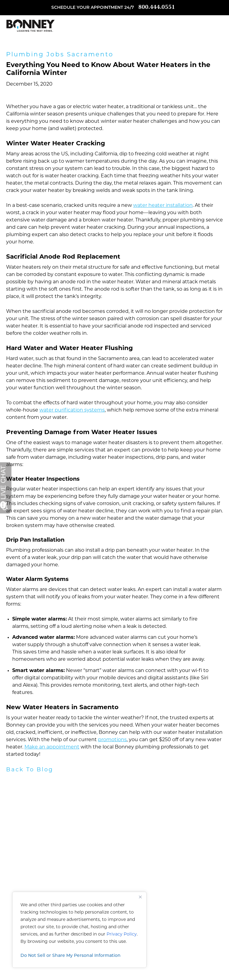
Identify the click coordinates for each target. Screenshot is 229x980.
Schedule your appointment (87, 8)
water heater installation (163, 206)
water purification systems (72, 410)
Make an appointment (52, 747)
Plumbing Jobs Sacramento (60, 55)
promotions (112, 740)
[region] (79, 930)
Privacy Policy (122, 934)
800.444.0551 (157, 7)
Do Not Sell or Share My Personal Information (71, 956)
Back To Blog (30, 770)
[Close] (140, 897)
